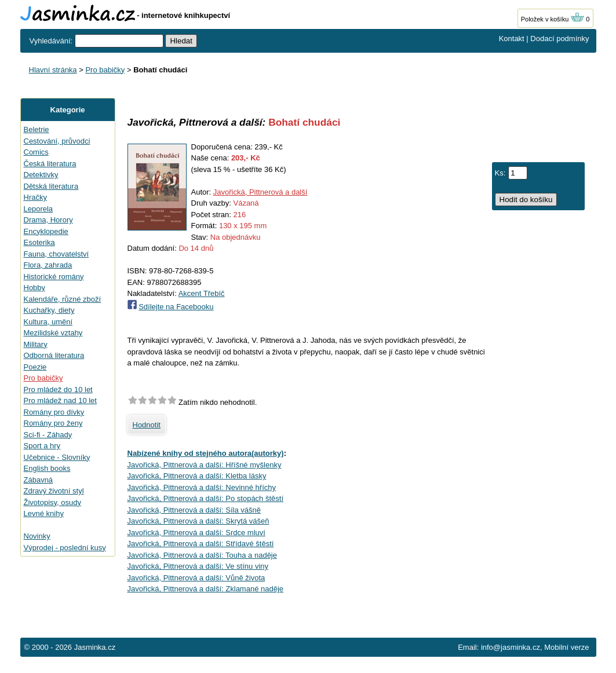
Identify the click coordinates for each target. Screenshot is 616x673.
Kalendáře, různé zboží (63, 299)
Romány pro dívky (54, 412)
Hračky (35, 197)
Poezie (35, 367)
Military (36, 344)
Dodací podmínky (559, 39)
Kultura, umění (48, 322)
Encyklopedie (46, 231)
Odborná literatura (54, 355)
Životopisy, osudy (52, 502)
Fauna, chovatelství (57, 254)
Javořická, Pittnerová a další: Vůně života (196, 578)
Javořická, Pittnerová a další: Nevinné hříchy (202, 487)
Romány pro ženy (53, 423)
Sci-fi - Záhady (48, 435)
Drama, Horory (48, 220)
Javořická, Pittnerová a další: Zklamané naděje (206, 589)
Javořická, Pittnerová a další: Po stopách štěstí (206, 498)
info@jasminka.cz (511, 647)
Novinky (37, 536)
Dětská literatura (51, 186)
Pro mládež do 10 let (58, 389)
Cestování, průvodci (57, 141)
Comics (36, 152)
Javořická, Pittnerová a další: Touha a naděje (202, 555)
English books (47, 468)
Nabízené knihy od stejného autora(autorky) (206, 453)
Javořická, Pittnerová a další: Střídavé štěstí (201, 544)
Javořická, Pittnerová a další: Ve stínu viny (198, 566)
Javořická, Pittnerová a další (260, 192)
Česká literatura (50, 164)
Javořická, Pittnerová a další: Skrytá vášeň (198, 521)
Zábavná (39, 480)
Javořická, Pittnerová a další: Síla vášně (194, 510)
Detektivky (41, 175)
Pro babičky (105, 70)
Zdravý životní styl (54, 491)
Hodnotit (147, 425)
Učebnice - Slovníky (57, 457)
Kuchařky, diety (49, 310)
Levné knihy (44, 513)
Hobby (35, 288)
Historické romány (54, 277)
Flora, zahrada (48, 265)
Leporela (39, 209)
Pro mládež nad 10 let (60, 400)
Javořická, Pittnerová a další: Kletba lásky (197, 476)
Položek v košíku (553, 19)
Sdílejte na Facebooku (176, 307)
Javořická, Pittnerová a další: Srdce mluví (196, 533)
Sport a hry (42, 446)
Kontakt (512, 39)
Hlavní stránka (53, 70)
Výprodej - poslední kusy (65, 548)
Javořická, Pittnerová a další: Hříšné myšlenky (205, 465)
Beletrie (37, 129)
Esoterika (39, 242)
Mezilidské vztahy (53, 333)
